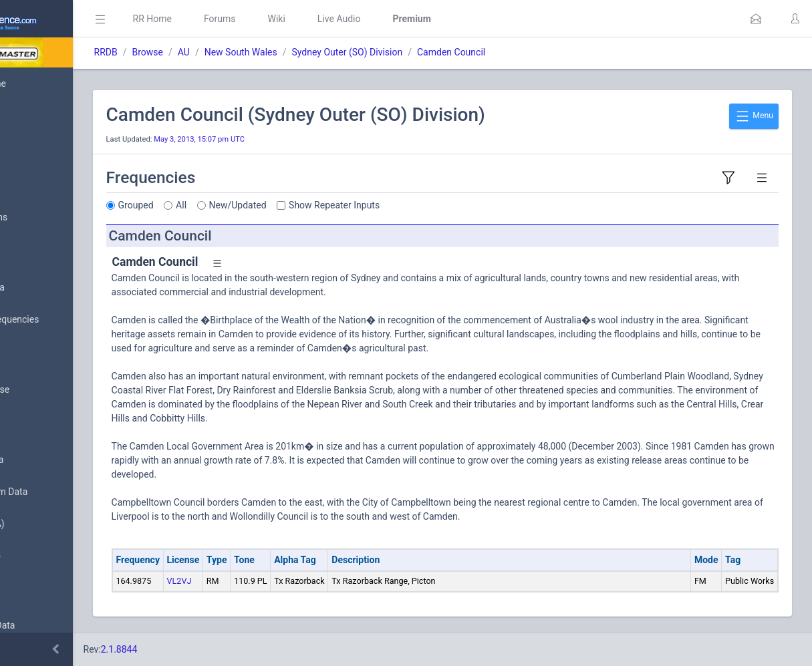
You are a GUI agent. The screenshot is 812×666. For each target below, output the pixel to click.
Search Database (54, 390)
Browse (246, 52)
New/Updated (336, 205)
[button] (756, 19)
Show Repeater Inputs (433, 205)
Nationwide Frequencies (69, 320)
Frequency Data (51, 460)
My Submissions (53, 218)
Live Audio (437, 19)
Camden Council (549, 52)
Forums (318, 19)
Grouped (234, 205)
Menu (754, 116)
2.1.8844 (218, 649)
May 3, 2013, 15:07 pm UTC (298, 139)
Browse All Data (51, 288)
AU (282, 52)
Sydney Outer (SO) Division (446, 52)
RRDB (204, 52)
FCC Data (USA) (51, 524)
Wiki (375, 19)
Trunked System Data (63, 492)
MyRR (31, 116)
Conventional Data (57, 626)
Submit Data (44, 186)
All (280, 205)
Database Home (52, 84)
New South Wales (339, 52)
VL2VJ (278, 581)
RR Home (251, 19)
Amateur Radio (50, 556)
